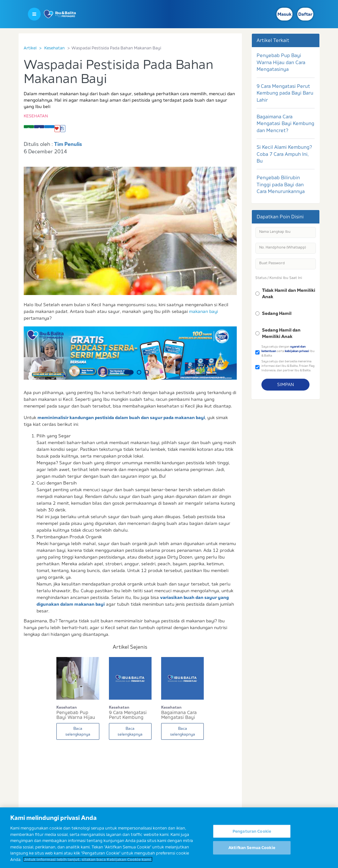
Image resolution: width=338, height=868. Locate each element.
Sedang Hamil (277, 313)
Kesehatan (54, 48)
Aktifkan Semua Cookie (252, 852)
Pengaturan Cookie (252, 835)
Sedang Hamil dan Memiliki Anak (281, 333)
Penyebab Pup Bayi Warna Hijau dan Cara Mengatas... (76, 715)
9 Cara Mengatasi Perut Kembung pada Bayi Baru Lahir (285, 93)
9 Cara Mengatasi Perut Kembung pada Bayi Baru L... (129, 715)
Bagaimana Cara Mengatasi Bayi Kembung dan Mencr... (179, 715)
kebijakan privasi (297, 351)
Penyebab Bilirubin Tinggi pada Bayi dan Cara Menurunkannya (281, 184)
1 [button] (129, 372)
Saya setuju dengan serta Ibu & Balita (288, 351)
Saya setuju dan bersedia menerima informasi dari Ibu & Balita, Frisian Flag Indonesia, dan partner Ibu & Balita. (288, 366)
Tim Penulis (68, 144)
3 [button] (147, 372)
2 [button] (139, 372)
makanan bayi (203, 311)
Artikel (30, 48)
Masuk (284, 14)
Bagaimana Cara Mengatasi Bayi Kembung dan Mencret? (285, 123)
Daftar (305, 14)
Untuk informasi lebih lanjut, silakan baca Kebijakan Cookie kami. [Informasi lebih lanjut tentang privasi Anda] (88, 864)
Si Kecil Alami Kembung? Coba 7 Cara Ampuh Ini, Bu (284, 154)
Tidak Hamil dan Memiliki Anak (289, 293)
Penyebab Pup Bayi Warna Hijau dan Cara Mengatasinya (281, 62)
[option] (130, 353)
